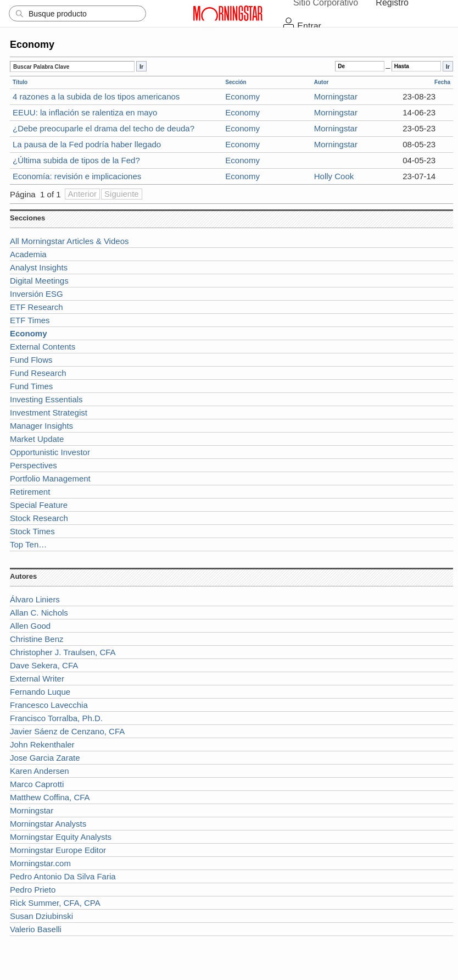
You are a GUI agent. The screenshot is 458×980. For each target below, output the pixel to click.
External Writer (37, 679)
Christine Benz (37, 639)
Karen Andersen (40, 771)
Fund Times (31, 386)
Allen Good (30, 626)
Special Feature (39, 505)
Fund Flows (31, 360)
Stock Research (39, 518)
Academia (28, 254)
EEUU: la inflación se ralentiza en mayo (85, 112)
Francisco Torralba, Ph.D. (56, 718)
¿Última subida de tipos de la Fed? (76, 160)
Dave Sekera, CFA (44, 665)
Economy (242, 96)
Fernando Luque (40, 692)
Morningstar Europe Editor (58, 850)
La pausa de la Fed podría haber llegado (87, 144)
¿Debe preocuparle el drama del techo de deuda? (104, 128)
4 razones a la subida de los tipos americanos (96, 96)
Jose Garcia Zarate (45, 758)
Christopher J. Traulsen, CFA (63, 652)
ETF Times (30, 320)
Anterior (83, 194)
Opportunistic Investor (50, 452)
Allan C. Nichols (39, 613)
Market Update (37, 439)
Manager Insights (41, 426)
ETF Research (37, 307)
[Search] (77, 13)
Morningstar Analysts (48, 824)
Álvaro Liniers (35, 599)
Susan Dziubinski (41, 916)
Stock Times (32, 531)
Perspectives (33, 465)
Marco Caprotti (37, 784)
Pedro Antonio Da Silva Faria (63, 876)
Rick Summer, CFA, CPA (55, 903)
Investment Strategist (49, 413)
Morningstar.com (40, 863)
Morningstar (336, 96)
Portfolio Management (50, 478)
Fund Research (38, 373)
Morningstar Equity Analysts (61, 837)
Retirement (30, 492)
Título (20, 82)
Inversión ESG (37, 294)
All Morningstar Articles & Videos (69, 241)
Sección (236, 82)
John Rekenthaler (42, 744)
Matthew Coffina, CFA (50, 797)
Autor (322, 82)
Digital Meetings (39, 281)
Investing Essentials (46, 399)
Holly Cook (334, 176)
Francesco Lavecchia (49, 705)
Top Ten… (28, 544)
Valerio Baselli (36, 929)
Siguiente (122, 194)
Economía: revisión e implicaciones (77, 176)
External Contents (43, 347)
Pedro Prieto (33, 890)
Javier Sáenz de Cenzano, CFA (67, 731)
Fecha (442, 82)
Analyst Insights (39, 267)
